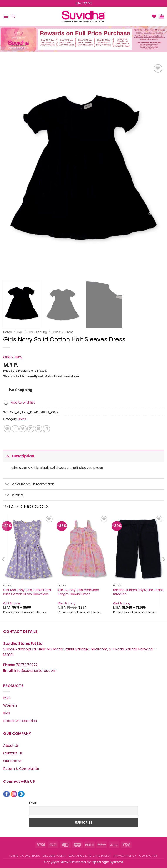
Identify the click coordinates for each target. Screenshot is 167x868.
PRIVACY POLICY (125, 856)
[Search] (13, 16)
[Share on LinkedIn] (46, 429)
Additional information (29, 484)
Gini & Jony (13, 357)
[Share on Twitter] (23, 429)
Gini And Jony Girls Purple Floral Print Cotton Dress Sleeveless (27, 592)
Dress (56, 332)
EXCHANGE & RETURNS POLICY (90, 856)
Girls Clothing (37, 332)
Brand (13, 496)
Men (7, 698)
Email (33, 803)
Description (19, 456)
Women (10, 705)
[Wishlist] (154, 16)
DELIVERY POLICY (54, 856)
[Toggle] (8, 456)
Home (8, 332)
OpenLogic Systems (107, 862)
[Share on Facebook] (15, 429)
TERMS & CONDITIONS (25, 856)
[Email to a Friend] (31, 429)
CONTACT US (148, 856)
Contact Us (13, 753)
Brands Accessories (20, 721)
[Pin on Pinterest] (39, 429)
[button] (6, 16)
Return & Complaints (21, 769)
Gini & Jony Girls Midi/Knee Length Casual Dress (78, 592)
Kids (20, 332)
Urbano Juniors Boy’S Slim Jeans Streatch (138, 592)
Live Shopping (20, 390)
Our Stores (12, 761)
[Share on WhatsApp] (7, 429)
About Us (11, 746)
